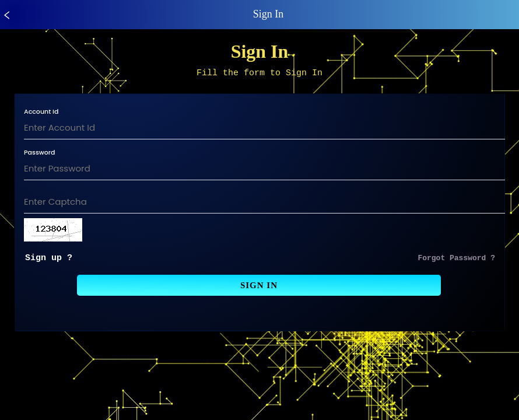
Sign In (259, 289)
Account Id (41, 113)
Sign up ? (49, 261)
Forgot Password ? (456, 261)
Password (40, 154)
